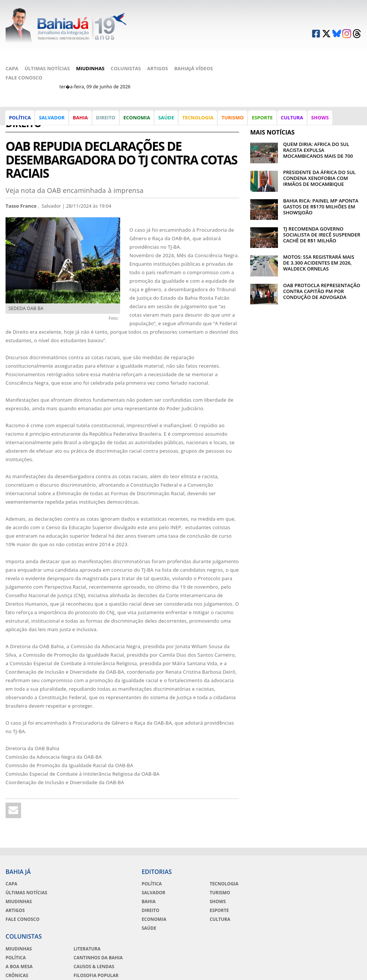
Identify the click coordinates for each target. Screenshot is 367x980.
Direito (106, 120)
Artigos (157, 47)
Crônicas (261, 883)
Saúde (166, 120)
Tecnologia (198, 120)
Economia (137, 120)
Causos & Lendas (332, 874)
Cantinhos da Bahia (336, 865)
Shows (320, 120)
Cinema (259, 901)
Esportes (261, 892)
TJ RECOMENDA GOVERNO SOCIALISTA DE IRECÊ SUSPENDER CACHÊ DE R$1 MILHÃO (322, 207)
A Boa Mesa (264, 874)
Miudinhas (90, 47)
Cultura (292, 120)
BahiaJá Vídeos (193, 47)
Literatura (325, 857)
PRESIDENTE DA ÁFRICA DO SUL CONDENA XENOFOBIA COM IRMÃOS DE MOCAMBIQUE (319, 150)
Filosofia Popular (334, 883)
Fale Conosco (24, 57)
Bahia (81, 120)
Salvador (52, 120)
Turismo (233, 120)
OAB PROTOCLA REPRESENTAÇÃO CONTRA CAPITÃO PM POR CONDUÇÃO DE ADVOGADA (322, 263)
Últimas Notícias (47, 47)
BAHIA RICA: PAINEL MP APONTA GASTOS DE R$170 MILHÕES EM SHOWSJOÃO (321, 178)
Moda (319, 907)
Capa (12, 47)
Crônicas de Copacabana (327, 895)
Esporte (262, 120)
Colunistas (126, 47)
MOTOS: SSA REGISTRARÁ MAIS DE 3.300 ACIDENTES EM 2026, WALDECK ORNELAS (319, 235)
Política (20, 120)
